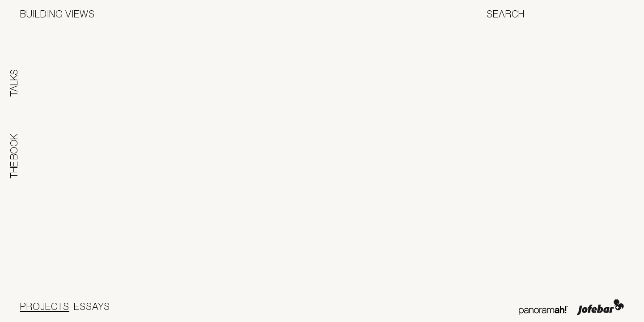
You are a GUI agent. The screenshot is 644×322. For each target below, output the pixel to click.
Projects (45, 306)
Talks (14, 83)
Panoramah (543, 311)
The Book (14, 156)
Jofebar (600, 307)
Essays (92, 306)
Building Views (57, 14)
